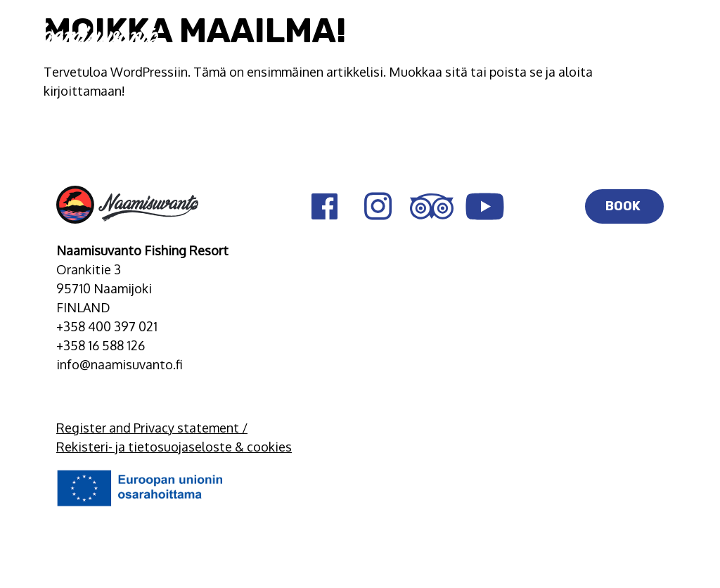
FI (610, 37)
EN (639, 37)
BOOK (624, 206)
